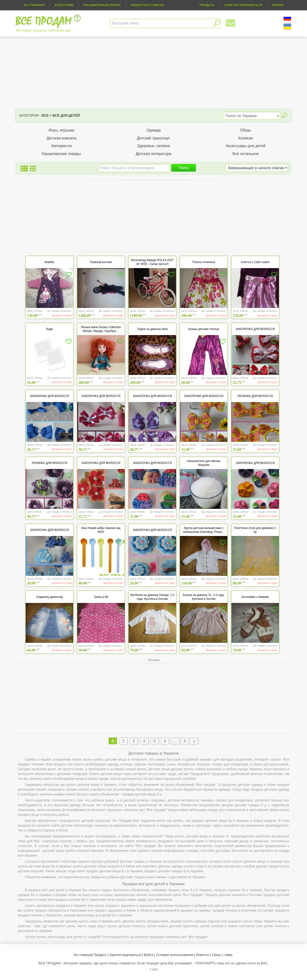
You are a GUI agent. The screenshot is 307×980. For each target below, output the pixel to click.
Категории (64, 5)
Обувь (246, 130)
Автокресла (61, 146)
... (175, 741)
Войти (149, 955)
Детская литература (154, 154)
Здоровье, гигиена (154, 146)
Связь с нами (222, 955)
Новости (202, 955)
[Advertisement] (153, 73)
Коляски (246, 138)
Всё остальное (245, 154)
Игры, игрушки (62, 130)
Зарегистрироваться (125, 955)
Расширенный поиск (102, 5)
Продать (100, 955)
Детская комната (61, 138)
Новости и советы (148, 5)
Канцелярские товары (61, 154)
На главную (34, 5)
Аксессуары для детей (246, 146)
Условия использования (174, 955)
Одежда (153, 130)
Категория (29, 115)
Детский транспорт (153, 138)
